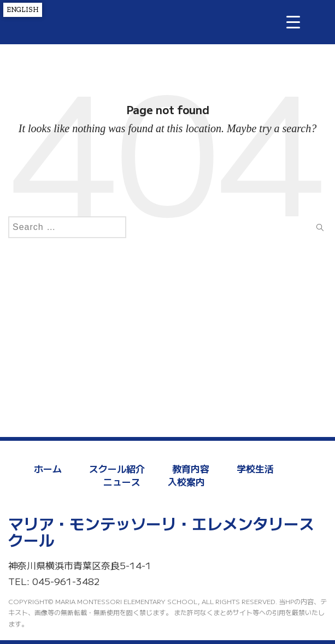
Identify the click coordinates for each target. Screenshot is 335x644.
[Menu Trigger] (293, 22)
